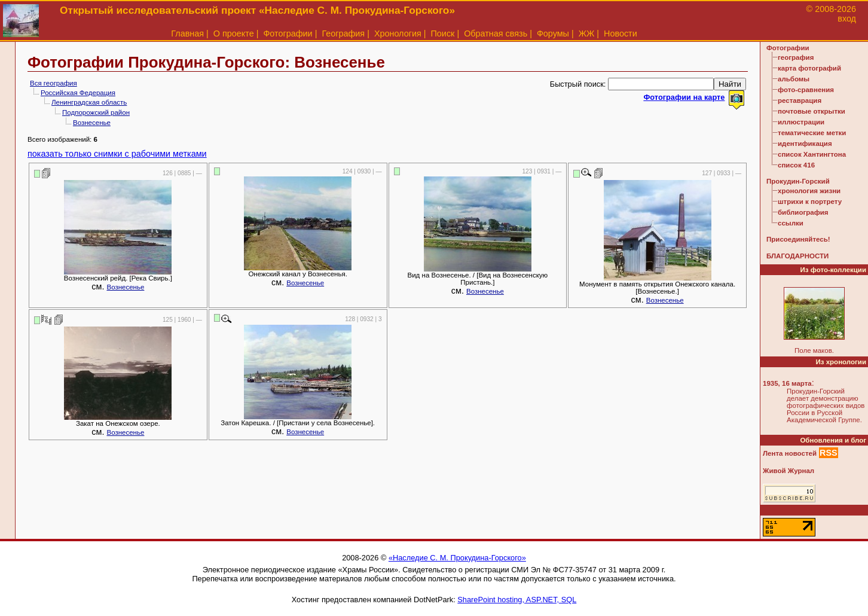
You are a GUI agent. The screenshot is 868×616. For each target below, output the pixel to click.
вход (847, 19)
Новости (621, 33)
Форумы (553, 33)
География (343, 33)
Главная (187, 33)
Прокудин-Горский (798, 181)
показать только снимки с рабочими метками (117, 154)
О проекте (234, 33)
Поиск (443, 33)
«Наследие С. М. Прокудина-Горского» (457, 558)
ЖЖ (587, 33)
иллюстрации (801, 122)
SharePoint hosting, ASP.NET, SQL (517, 600)
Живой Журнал (788, 471)
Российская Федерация (78, 93)
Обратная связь (496, 33)
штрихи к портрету (810, 202)
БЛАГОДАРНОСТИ (797, 256)
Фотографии (288, 33)
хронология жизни (809, 191)
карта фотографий (809, 68)
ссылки (791, 223)
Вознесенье (92, 123)
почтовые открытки (812, 111)
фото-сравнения (806, 90)
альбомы (794, 79)
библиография (803, 212)
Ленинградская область (89, 102)
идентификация (805, 144)
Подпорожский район (96, 112)
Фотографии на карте (684, 97)
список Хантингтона (812, 154)
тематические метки (812, 133)
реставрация (800, 100)
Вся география (54, 83)
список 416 (796, 165)
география (796, 57)
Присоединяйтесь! (798, 239)
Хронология (398, 33)
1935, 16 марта (787, 383)
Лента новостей (790, 453)
